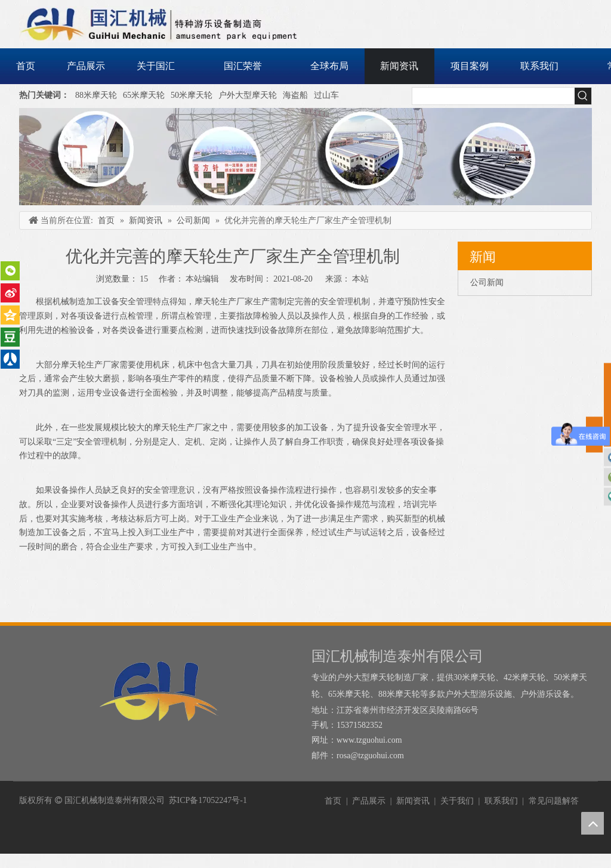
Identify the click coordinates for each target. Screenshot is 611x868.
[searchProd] (493, 96)
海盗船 (295, 95)
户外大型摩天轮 (248, 95)
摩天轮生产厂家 (224, 302)
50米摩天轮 (192, 95)
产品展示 (369, 801)
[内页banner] (305, 157)
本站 (360, 279)
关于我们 (457, 801)
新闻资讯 (413, 801)
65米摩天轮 (144, 95)
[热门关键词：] (583, 96)
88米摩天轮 (96, 95)
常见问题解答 (554, 801)
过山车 (326, 95)
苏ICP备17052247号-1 (208, 800)
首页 (333, 801)
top (593, 823)
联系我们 (501, 801)
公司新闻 (487, 282)
